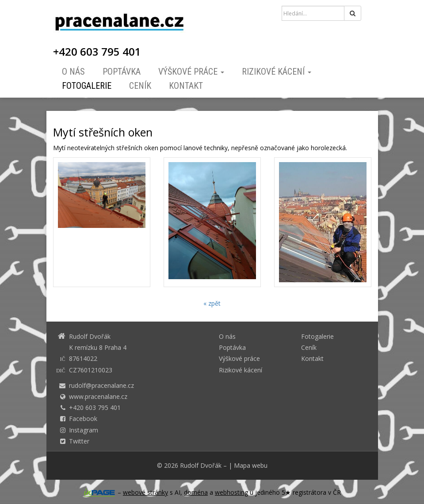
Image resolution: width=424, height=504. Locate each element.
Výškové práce (191, 72)
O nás (73, 72)
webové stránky (145, 492)
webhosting (231, 492)
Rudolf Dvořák (201, 465)
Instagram (84, 430)
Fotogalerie (87, 86)
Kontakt (186, 86)
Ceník (140, 86)
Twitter (79, 441)
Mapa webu (251, 465)
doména (196, 492)
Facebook (83, 419)
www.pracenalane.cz (98, 396)
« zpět (212, 303)
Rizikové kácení (277, 72)
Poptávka (122, 72)
